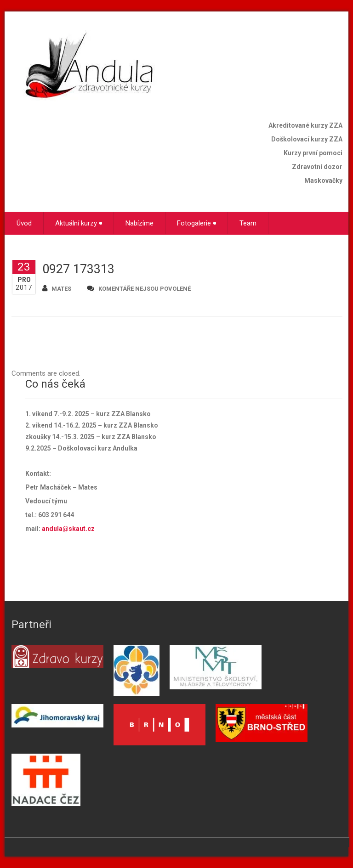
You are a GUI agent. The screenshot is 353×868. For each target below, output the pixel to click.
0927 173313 (78, 269)
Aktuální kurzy (79, 223)
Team (248, 223)
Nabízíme (139, 223)
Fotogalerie (196, 223)
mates (57, 288)
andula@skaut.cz (68, 529)
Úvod (24, 223)
